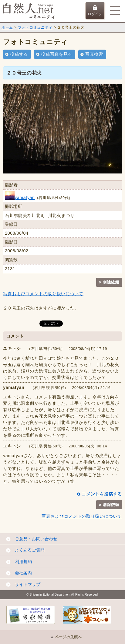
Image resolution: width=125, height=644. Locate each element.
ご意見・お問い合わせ (36, 539)
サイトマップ (28, 584)
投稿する (19, 54)
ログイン (95, 11)
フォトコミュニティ (35, 27)
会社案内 (23, 573)
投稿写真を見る (57, 54)
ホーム (7, 27)
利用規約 (23, 562)
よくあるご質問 (30, 550)
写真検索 (94, 54)
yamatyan (20, 198)
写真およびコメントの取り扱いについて (43, 294)
